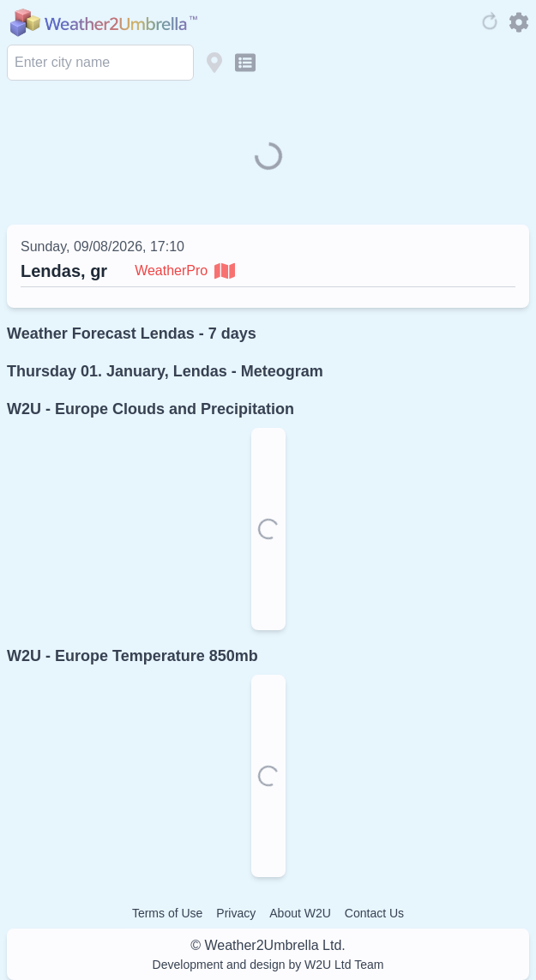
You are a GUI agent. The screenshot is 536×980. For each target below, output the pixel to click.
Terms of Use (167, 913)
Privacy (236, 913)
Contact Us (374, 913)
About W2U (300, 913)
